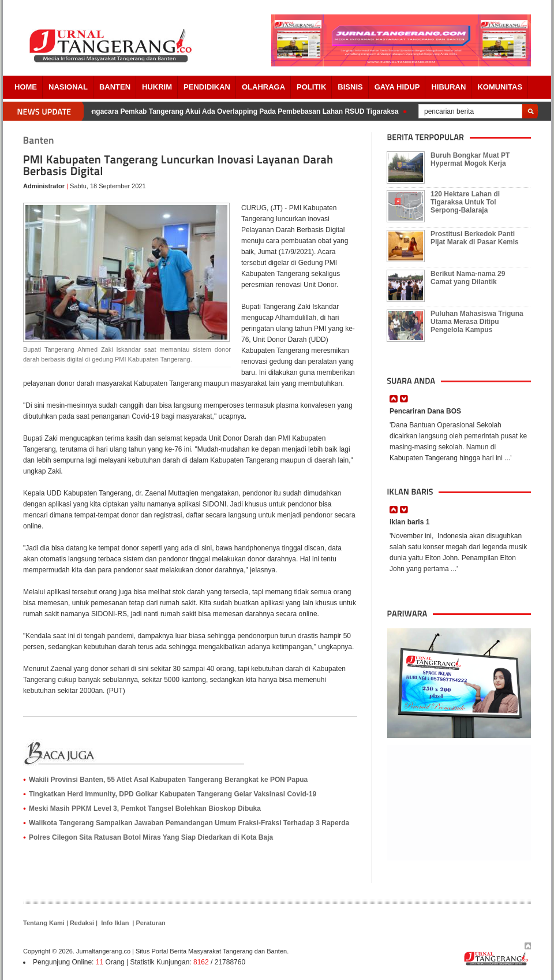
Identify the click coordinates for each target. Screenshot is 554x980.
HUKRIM (157, 87)
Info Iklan (115, 923)
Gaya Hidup (397, 87)
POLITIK (311, 87)
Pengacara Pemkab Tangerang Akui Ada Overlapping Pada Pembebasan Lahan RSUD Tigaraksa (242, 111)
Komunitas (500, 87)
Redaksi (82, 923)
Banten (115, 87)
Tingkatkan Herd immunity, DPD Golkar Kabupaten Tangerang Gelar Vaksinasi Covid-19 (173, 794)
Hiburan (448, 87)
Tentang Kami (44, 923)
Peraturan (150, 923)
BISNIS (350, 87)
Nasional (68, 87)
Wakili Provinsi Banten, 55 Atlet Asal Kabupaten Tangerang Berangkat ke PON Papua (168, 780)
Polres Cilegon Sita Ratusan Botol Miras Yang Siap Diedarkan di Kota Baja (151, 837)
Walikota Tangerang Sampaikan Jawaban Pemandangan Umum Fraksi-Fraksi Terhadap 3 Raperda (189, 823)
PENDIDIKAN (207, 87)
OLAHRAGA (263, 87)
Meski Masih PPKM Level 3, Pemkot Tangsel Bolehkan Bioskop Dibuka (145, 808)
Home (26, 87)
